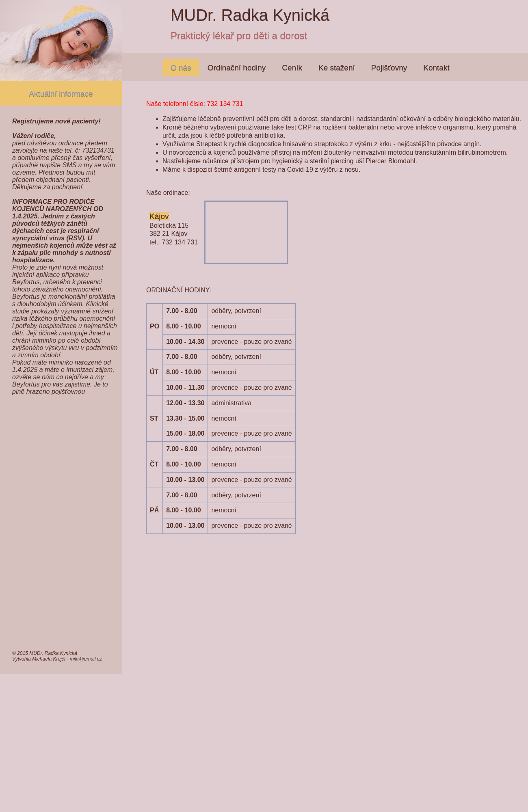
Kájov (159, 216)
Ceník (292, 68)
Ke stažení (337, 68)
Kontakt (436, 68)
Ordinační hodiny (237, 68)
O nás (181, 68)
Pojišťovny (389, 68)
